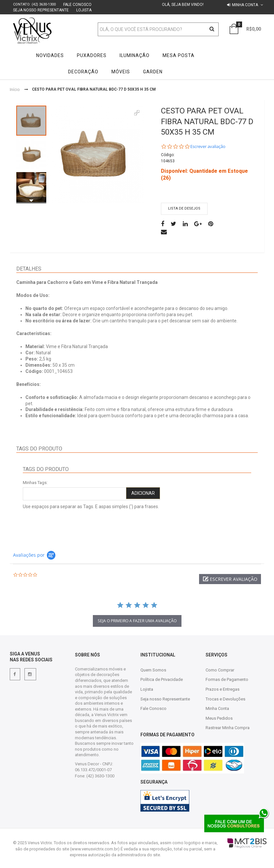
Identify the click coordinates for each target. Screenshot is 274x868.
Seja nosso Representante (41, 10)
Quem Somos (153, 670)
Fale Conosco (77, 5)
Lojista (84, 10)
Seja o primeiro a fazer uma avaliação (137, 621)
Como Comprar (220, 670)
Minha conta (245, 5)
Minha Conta (217, 708)
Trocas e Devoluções (225, 699)
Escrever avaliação (208, 147)
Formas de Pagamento (227, 679)
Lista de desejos (184, 208)
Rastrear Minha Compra (228, 728)
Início (15, 90)
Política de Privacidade (162, 679)
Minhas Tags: (35, 483)
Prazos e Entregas (223, 689)
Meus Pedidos (219, 718)
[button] (230, 579)
